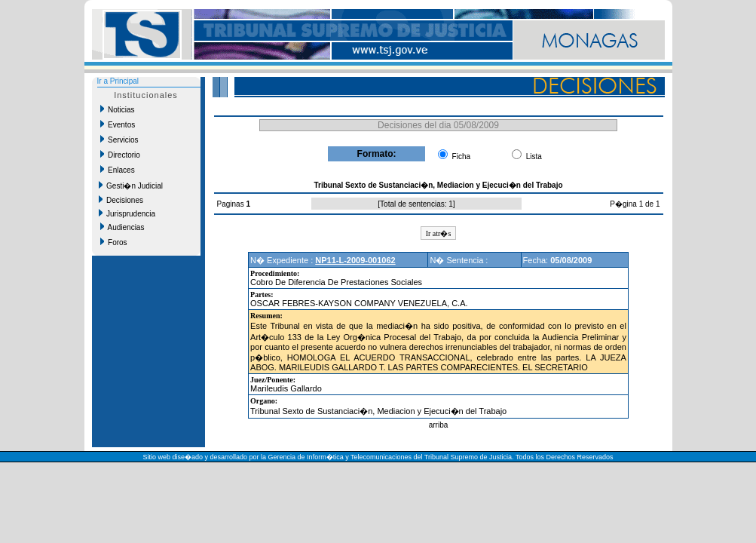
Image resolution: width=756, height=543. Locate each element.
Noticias (118, 109)
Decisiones (121, 200)
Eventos (118, 124)
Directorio (120, 155)
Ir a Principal (118, 81)
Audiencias (122, 227)
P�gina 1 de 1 (635, 204)
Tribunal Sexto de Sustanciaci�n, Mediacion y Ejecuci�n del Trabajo (378, 411)
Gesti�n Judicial (131, 186)
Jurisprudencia (127, 213)
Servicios (119, 140)
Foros (114, 242)
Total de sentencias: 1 (416, 204)
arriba (439, 425)
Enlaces (118, 170)
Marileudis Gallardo (286, 388)
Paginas (232, 204)
